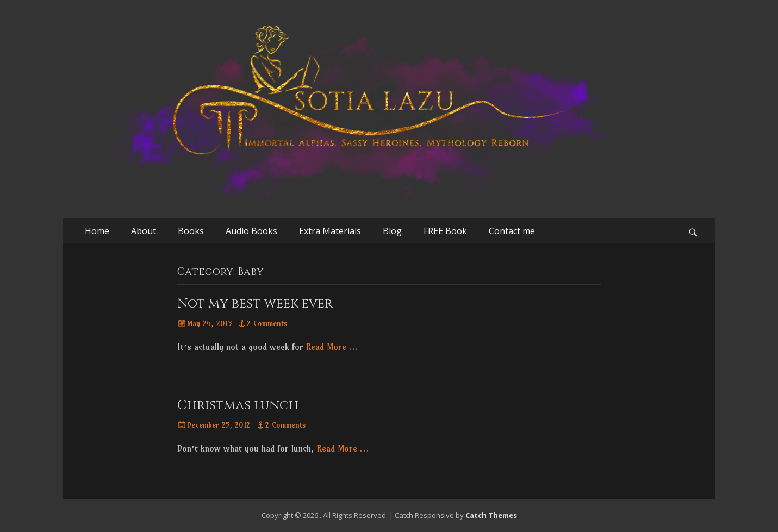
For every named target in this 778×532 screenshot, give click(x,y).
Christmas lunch (238, 405)
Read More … (332, 347)
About (144, 231)
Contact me (512, 231)
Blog (392, 231)
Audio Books (251, 231)
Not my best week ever (255, 304)
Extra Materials (330, 231)
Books (191, 231)
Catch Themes (491, 515)
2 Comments (267, 323)
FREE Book (445, 231)
